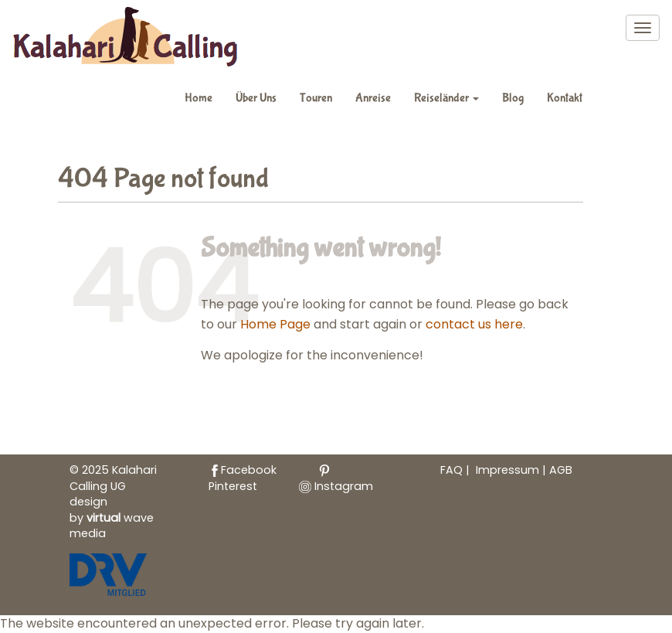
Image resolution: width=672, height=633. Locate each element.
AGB (561, 470)
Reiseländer (446, 98)
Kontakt (565, 98)
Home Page (275, 324)
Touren (316, 98)
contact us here (474, 324)
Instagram (336, 486)
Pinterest (270, 479)
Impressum (509, 470)
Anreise (373, 98)
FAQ (451, 470)
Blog (513, 98)
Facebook (243, 470)
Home (199, 98)
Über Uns (256, 98)
